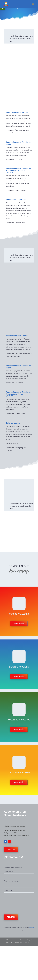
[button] (33, 5)
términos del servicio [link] (14, 930)
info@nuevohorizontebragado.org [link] (15, 826)
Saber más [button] (19, 624)
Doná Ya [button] (11, 850)
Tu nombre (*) (9, 872)
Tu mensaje (8, 890)
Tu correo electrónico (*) (12, 881)
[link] (6, 4)
